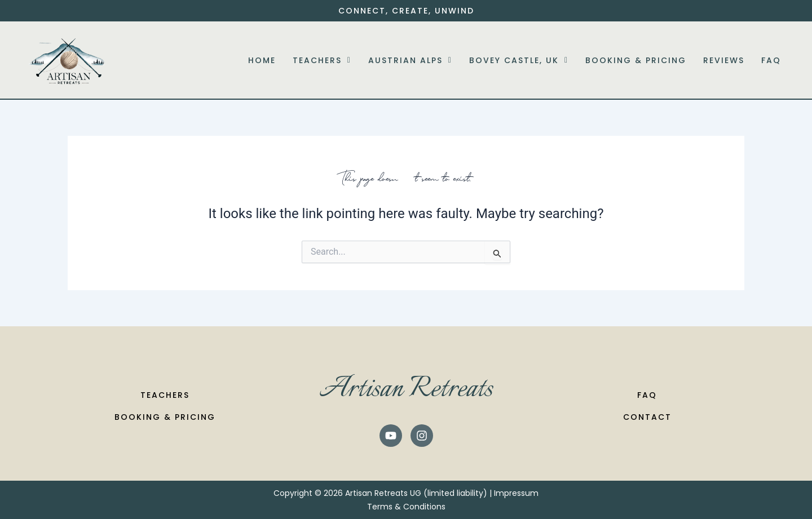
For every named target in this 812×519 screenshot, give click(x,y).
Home (262, 60)
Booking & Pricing (636, 60)
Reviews (724, 60)
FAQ (771, 60)
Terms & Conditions (406, 507)
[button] (322, 60)
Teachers (322, 60)
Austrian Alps (410, 60)
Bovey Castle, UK (519, 60)
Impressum (516, 493)
